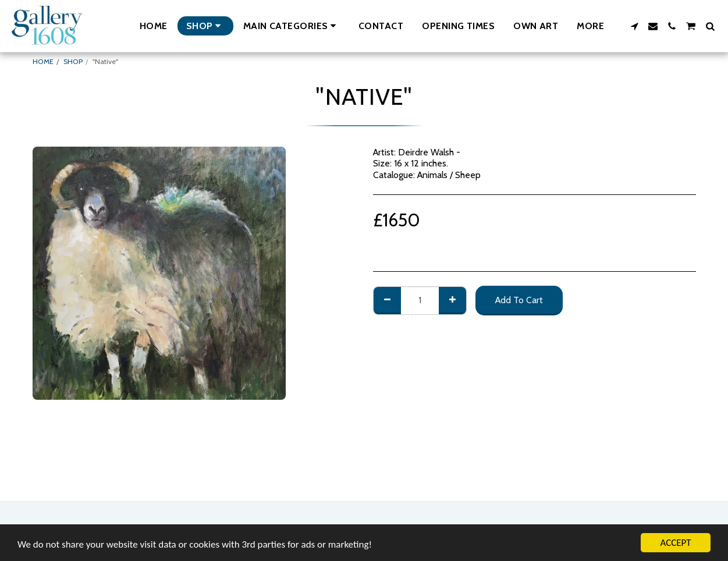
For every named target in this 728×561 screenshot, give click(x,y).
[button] (292, 26)
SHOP (73, 61)
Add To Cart (519, 300)
